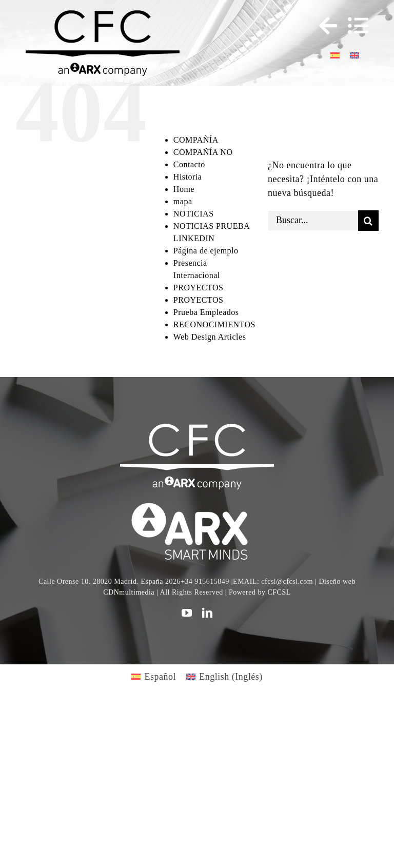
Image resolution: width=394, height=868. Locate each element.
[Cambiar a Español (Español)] (154, 676)
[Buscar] (368, 221)
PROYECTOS (199, 288)
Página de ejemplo (206, 251)
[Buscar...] (313, 221)
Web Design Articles (210, 337)
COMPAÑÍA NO (203, 152)
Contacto (189, 164)
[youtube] (187, 613)
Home (184, 189)
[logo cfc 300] (103, 15)
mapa (183, 201)
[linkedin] (208, 613)
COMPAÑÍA (196, 140)
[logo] (197, 504)
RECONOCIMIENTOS (214, 324)
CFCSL (279, 592)
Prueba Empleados (206, 312)
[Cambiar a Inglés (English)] (224, 676)
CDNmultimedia (129, 592)
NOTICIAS (194, 214)
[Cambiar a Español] (335, 55)
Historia (188, 177)
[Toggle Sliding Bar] (323, 26)
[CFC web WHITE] (197, 428)
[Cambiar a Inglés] (354, 55)
